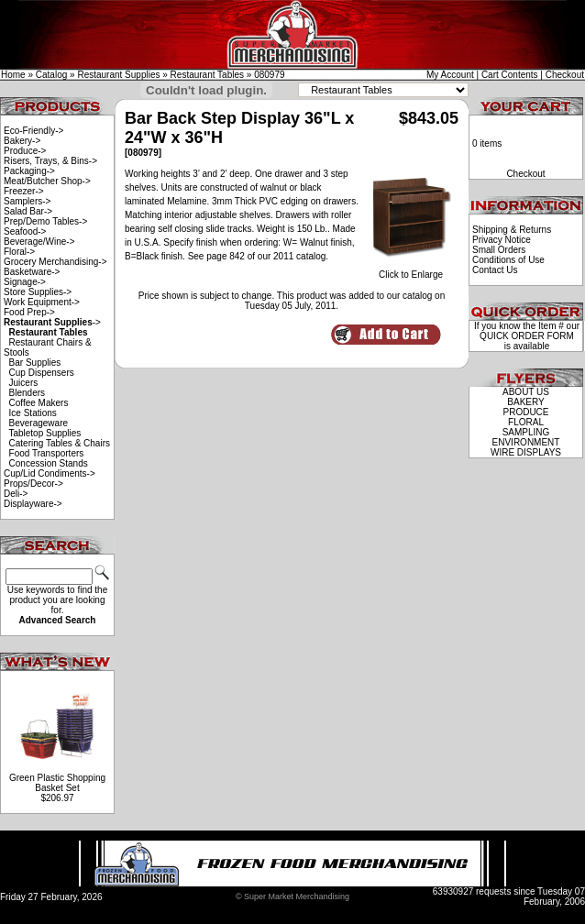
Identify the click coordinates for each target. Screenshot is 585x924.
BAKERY (525, 402)
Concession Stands (49, 463)
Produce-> (25, 151)
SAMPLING (526, 432)
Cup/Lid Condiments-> (50, 473)
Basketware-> (32, 272)
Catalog (51, 75)
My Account (450, 75)
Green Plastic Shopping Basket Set (57, 783)
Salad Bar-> (28, 211)
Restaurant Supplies (118, 75)
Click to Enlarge (411, 270)
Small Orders (499, 250)
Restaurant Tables (207, 75)
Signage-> (25, 282)
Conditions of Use (508, 260)
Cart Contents (510, 75)
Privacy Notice (502, 240)
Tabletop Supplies (44, 433)
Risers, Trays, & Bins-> (50, 161)
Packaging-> (29, 171)
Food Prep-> (29, 312)
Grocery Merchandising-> (55, 262)
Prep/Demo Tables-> (45, 221)
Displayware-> (33, 504)
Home (13, 75)
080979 (269, 75)
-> (52, 322)
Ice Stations (33, 413)
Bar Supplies (35, 363)
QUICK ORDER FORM (527, 336)
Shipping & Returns (512, 230)
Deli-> (16, 494)
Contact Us (495, 270)
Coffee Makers (39, 403)
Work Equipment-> (42, 302)
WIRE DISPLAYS (526, 452)
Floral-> (19, 252)
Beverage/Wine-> (39, 242)
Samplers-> (27, 201)
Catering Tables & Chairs (60, 443)
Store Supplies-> (38, 292)
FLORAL (526, 422)
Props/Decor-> (33, 484)
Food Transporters (47, 453)
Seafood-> (25, 231)
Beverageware (39, 423)
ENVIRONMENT (526, 442)
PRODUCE (525, 412)
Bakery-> (22, 141)
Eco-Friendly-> (33, 131)
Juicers (24, 383)
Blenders (27, 393)
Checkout (565, 75)
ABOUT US (526, 392)
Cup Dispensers (42, 373)
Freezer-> (24, 191)
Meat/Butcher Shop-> (47, 181)
